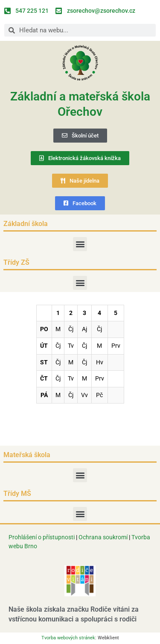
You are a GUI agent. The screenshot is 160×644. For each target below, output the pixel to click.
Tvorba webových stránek (68, 638)
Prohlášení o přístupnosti (42, 537)
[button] (80, 244)
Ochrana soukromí (104, 537)
